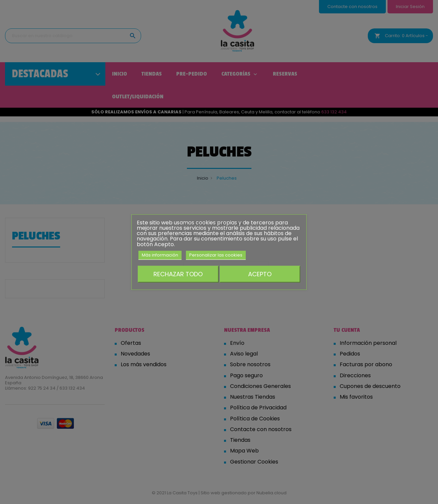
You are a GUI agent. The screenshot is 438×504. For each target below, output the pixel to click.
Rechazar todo (178, 274)
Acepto (260, 274)
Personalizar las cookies (216, 255)
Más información (160, 255)
